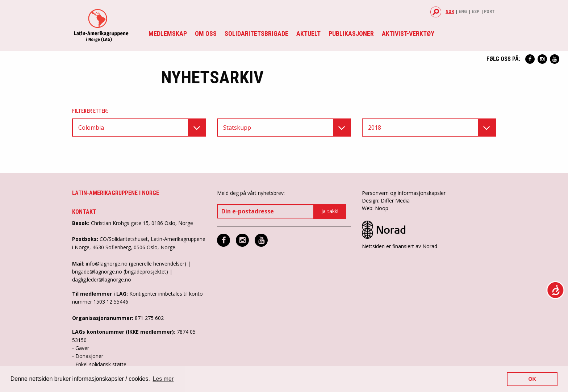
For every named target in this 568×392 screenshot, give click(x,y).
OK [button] (532, 379)
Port (489, 12)
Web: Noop (375, 208)
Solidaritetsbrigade (256, 34)
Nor (450, 12)
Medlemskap (168, 34)
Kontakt (84, 212)
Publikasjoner (351, 34)
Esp (475, 12)
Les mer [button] (163, 379)
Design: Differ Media (386, 201)
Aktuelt (308, 34)
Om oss (206, 34)
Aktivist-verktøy (408, 34)
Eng (463, 12)
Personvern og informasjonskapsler (404, 193)
